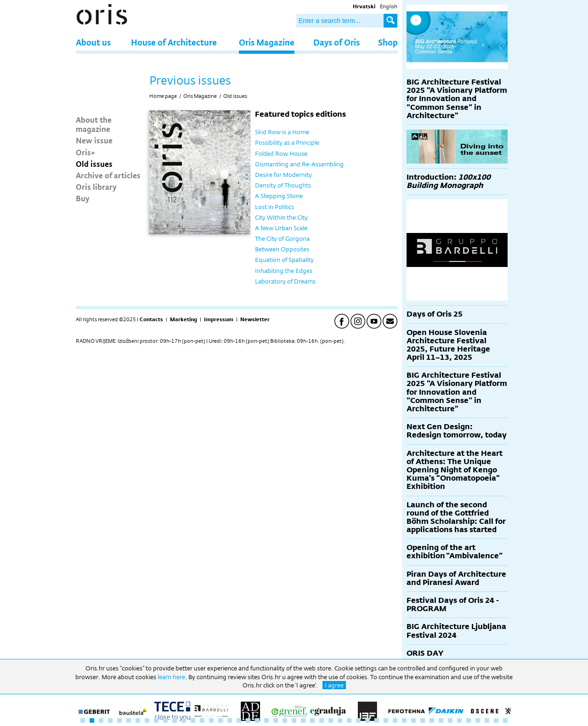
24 (294, 720)
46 (496, 720)
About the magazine (94, 124)
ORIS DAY (425, 653)
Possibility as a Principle (287, 142)
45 (487, 720)
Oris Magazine (267, 42)
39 (432, 720)
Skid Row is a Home (282, 132)
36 (404, 720)
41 (450, 720)
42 (459, 720)
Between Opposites (282, 249)
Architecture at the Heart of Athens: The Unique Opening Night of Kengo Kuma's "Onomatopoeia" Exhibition (455, 470)
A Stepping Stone (279, 196)
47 (505, 720)
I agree (334, 685)
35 (395, 720)
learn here (171, 677)
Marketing (184, 319)
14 (202, 720)
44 (478, 720)
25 (303, 720)
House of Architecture (174, 42)
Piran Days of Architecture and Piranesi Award (456, 578)
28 (331, 720)
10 (165, 720)
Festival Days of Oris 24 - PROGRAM (453, 604)
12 (184, 720)
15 (211, 720)
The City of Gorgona (282, 238)
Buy (83, 198)
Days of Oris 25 (435, 314)
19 (248, 720)
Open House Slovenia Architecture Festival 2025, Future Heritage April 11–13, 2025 (448, 345)
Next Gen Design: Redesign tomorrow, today (457, 431)
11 (175, 720)
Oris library (96, 187)
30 (349, 720)
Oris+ (85, 152)
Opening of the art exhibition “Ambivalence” (455, 552)
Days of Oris (336, 42)
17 (230, 720)
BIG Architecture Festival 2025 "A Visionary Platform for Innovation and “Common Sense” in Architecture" (457, 99)
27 (322, 720)
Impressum (219, 319)
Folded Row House (281, 153)
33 (377, 720)
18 (239, 720)
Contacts (151, 319)
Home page (163, 96)
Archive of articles (108, 175)
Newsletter (255, 319)
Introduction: (449, 181)
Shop (388, 42)
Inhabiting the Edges (284, 271)
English (389, 6)
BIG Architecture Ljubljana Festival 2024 (456, 631)
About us (93, 42)
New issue (94, 140)
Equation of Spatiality (284, 260)
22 (276, 720)
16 (220, 720)
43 (469, 720)
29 (340, 720)
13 (193, 720)
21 (266, 720)
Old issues (94, 164)
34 (386, 720)
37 (413, 720)
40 (441, 720)
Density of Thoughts (283, 185)
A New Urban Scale (281, 228)
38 (423, 720)
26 (312, 720)
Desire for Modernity (283, 175)
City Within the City (281, 217)
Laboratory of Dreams (285, 281)
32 (367, 720)
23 (285, 720)
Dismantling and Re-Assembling (299, 164)
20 (257, 720)
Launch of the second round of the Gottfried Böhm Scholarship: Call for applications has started (456, 517)
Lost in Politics (274, 207)
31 (358, 720)
